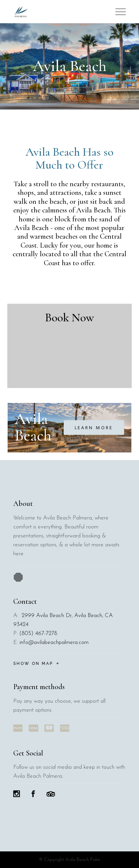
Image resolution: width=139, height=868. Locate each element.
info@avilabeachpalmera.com (54, 642)
